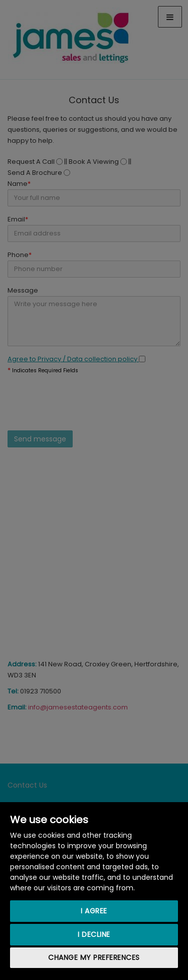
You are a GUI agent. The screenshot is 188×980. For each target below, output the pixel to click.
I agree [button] (94, 911)
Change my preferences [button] (94, 957)
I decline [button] (94, 934)
